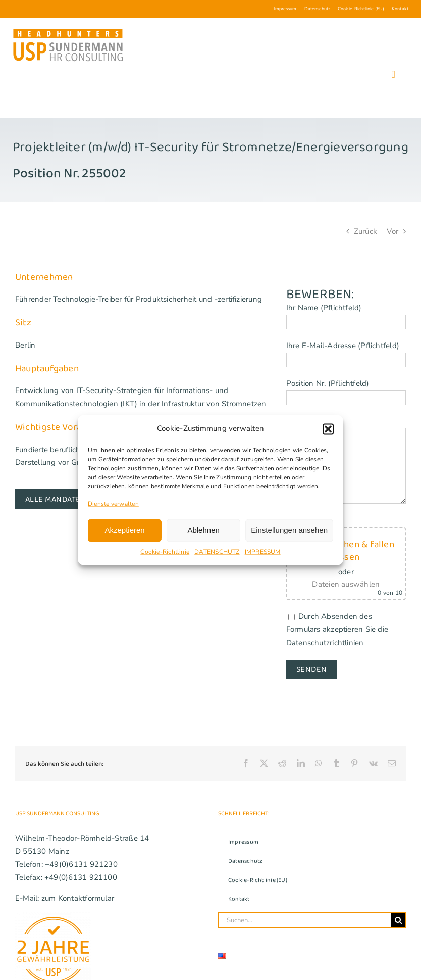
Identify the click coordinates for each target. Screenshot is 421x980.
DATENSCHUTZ (217, 552)
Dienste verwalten (113, 504)
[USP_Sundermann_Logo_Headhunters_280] (68, 31)
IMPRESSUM (263, 552)
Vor (392, 231)
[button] (328, 429)
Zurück (365, 231)
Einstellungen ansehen (289, 530)
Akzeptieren (124, 530)
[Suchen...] (305, 920)
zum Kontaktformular (78, 898)
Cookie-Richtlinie (165, 552)
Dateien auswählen (346, 584)
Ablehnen (203, 530)
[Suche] (398, 920)
